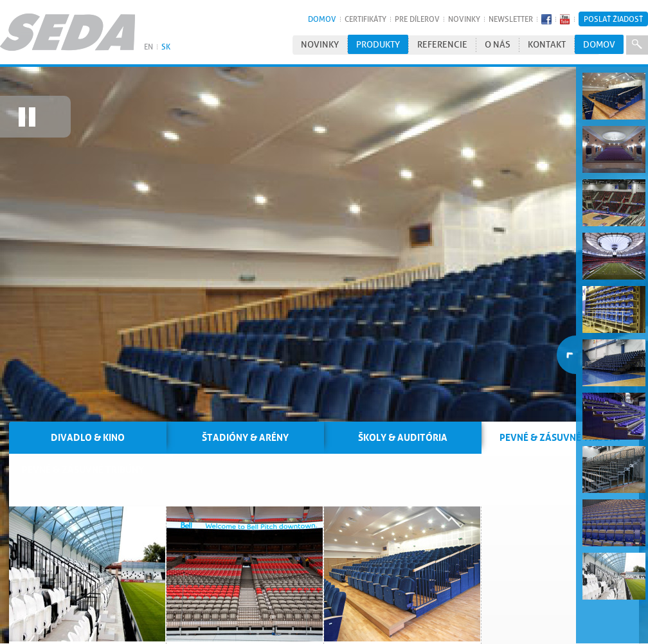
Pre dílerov (417, 19)
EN (148, 47)
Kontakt (547, 45)
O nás (498, 45)
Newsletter (511, 19)
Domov (322, 19)
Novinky (464, 19)
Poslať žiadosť (613, 19)
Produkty (378, 45)
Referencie (442, 45)
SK (166, 47)
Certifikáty (365, 19)
